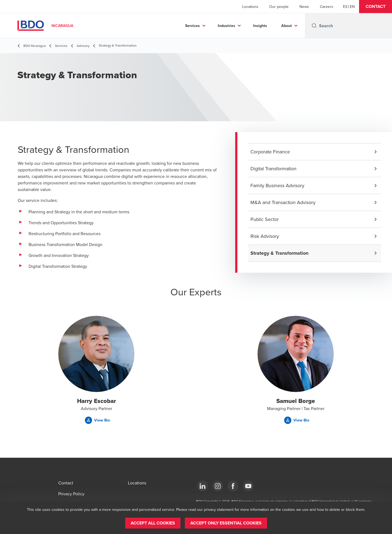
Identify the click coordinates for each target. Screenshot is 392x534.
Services (192, 26)
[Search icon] (314, 26)
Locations (250, 7)
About (287, 26)
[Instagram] (218, 486)
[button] (376, 7)
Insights (260, 26)
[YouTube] (248, 486)
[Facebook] (233, 486)
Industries (226, 26)
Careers (327, 7)
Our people (279, 7)
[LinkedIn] (203, 486)
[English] (352, 7)
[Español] (345, 7)
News (304, 7)
